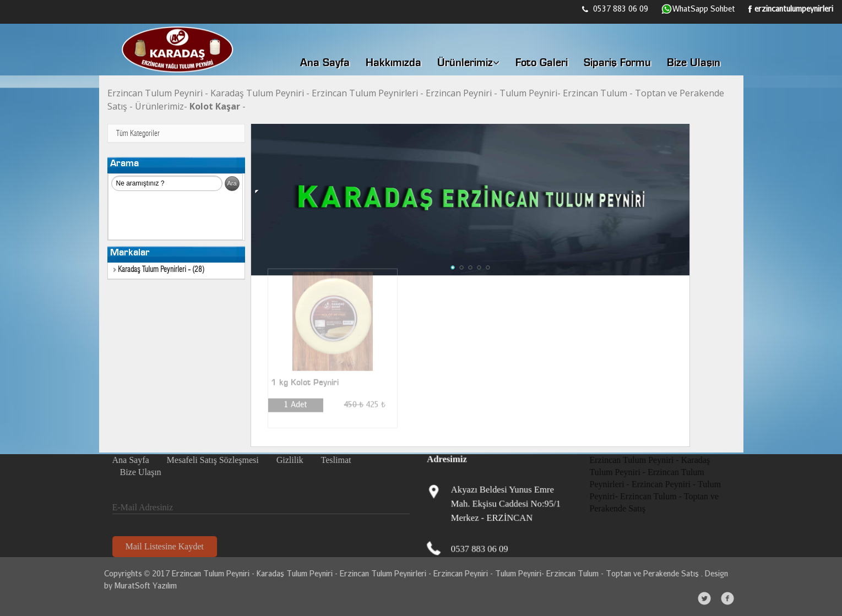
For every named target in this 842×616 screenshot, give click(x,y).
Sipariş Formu (617, 63)
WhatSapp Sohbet (698, 9)
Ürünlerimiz (468, 63)
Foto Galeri (542, 63)
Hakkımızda (393, 63)
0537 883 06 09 (615, 9)
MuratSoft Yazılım (143, 585)
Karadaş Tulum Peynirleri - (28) (159, 270)
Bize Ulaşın (694, 63)
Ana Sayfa (325, 63)
